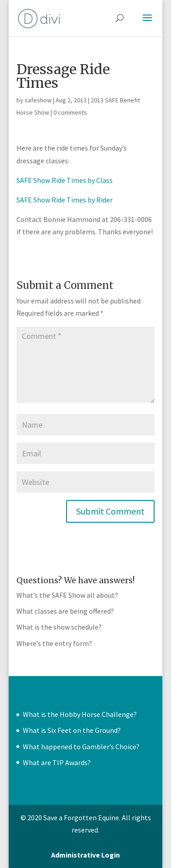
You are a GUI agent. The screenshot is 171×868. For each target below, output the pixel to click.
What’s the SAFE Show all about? (67, 595)
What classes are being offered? (65, 611)
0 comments (70, 112)
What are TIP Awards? (57, 762)
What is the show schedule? (59, 627)
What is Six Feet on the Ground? (72, 730)
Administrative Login (85, 855)
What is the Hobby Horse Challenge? (80, 714)
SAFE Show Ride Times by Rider (65, 200)
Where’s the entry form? (54, 643)
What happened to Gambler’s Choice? (81, 747)
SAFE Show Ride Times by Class (65, 180)
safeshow (38, 100)
